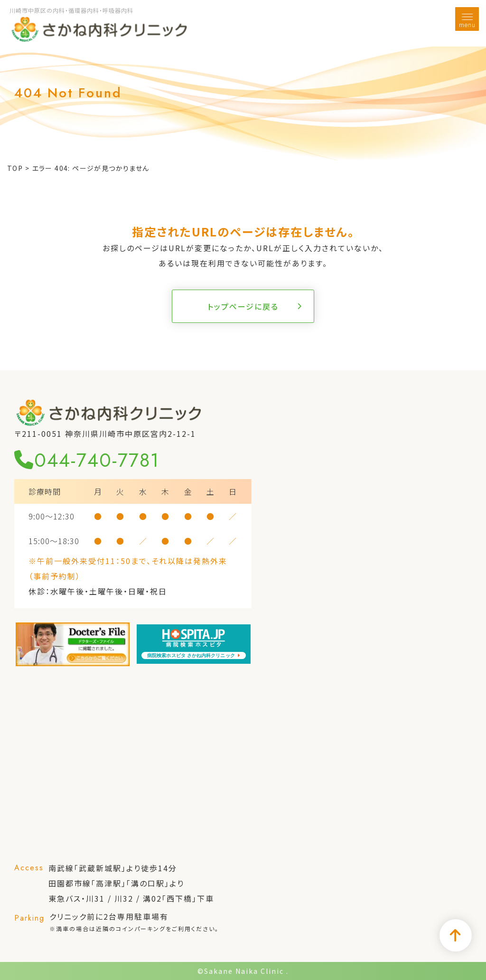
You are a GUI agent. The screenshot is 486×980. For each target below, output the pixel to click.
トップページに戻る (243, 306)
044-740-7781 (87, 460)
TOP (15, 168)
